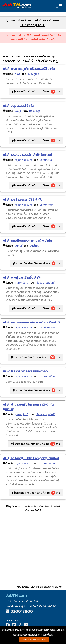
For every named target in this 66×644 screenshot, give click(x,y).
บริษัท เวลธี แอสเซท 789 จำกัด (23, 200)
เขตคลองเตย (47, 463)
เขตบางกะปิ (46, 205)
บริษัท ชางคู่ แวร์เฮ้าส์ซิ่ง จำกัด (22, 277)
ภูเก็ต (18, 74)
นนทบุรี (19, 246)
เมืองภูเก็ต (34, 74)
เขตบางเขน (46, 160)
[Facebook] (8, 625)
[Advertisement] (33, 549)
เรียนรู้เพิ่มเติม (47, 635)
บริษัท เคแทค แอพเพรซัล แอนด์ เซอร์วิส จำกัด (32, 322)
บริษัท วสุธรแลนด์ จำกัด (18, 106)
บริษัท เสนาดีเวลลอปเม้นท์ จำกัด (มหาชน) (41, 23)
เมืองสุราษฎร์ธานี (45, 283)
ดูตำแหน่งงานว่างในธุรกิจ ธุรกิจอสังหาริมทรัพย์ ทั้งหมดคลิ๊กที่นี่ (35, 508)
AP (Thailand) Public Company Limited (31, 458)
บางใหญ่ (35, 246)
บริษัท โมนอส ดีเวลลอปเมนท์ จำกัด (25, 371)
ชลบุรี (18, 111)
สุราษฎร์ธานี (21, 283)
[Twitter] (14, 625)
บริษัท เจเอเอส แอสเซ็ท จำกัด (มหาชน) (27, 155)
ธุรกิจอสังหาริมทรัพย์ (16, 61)
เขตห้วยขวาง (47, 327)
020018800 (22, 611)
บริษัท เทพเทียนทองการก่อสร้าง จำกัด (27, 241)
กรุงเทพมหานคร (24, 160)
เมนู (55, 6)
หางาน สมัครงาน (23, 587)
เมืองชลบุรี (34, 111)
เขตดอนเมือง (47, 376)
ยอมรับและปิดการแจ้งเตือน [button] (34, 640)
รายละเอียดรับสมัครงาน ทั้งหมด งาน (36, 92)
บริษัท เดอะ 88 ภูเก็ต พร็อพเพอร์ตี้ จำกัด (29, 69)
